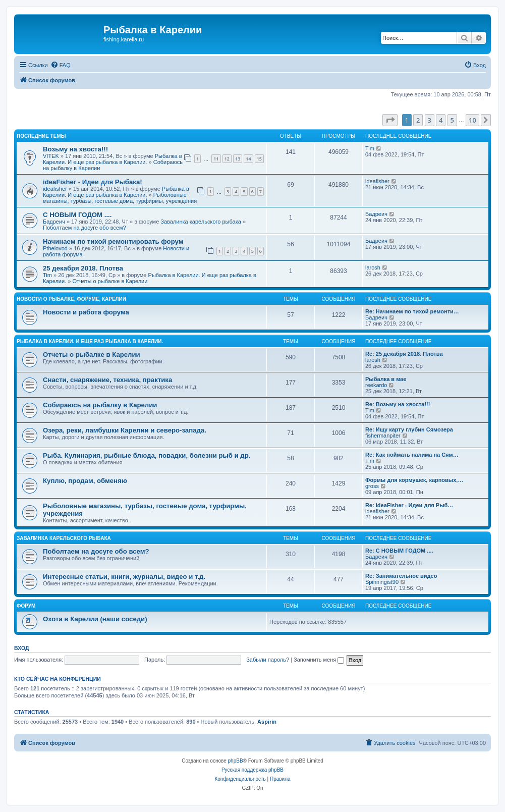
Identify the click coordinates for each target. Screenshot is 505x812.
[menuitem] (61, 65)
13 (238, 159)
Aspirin (267, 722)
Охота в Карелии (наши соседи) (95, 619)
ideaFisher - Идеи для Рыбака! (93, 182)
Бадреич (54, 222)
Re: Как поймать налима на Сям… (412, 455)
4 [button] (441, 120)
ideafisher (55, 189)
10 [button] (472, 120)
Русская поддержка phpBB (252, 770)
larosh (373, 267)
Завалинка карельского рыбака (201, 222)
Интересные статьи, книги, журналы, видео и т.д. (124, 577)
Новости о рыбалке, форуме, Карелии (71, 299)
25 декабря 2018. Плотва (83, 268)
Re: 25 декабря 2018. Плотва (404, 354)
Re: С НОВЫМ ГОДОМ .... (399, 551)
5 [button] (452, 120)
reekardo (376, 385)
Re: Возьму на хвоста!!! (398, 404)
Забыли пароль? (268, 660)
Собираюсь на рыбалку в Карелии (100, 405)
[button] (390, 120)
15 (259, 159)
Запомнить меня (319, 660)
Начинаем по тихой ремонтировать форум (113, 241)
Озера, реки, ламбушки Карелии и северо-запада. (125, 430)
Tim (370, 148)
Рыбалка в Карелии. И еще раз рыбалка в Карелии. (113, 159)
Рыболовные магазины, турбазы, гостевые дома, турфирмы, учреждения (120, 198)
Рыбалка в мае (386, 379)
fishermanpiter (383, 436)
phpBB (236, 761)
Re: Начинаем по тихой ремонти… (412, 311)
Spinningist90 (382, 582)
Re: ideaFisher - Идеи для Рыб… (409, 505)
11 (216, 159)
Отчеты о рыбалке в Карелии (110, 281)
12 (227, 159)
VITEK (51, 156)
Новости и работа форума (86, 312)
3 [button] (430, 120)
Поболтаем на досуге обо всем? (85, 228)
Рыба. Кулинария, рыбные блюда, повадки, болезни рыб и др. (147, 455)
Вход (21, 648)
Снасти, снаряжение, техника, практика (107, 380)
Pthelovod (55, 248)
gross (372, 486)
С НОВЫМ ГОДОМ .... (77, 215)
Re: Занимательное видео (401, 576)
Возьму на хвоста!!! (75, 149)
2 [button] (418, 120)
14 (248, 159)
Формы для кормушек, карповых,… (414, 480)
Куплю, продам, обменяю (85, 481)
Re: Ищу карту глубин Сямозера (409, 429)
